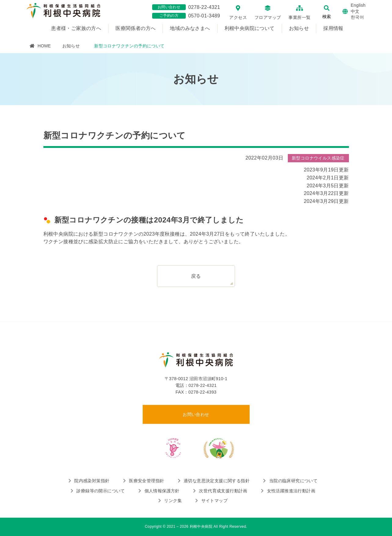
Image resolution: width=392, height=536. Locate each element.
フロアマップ (268, 17)
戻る (196, 276)
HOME (44, 46)
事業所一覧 (299, 17)
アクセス (238, 17)
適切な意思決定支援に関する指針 (217, 481)
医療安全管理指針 (147, 481)
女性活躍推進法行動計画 (291, 491)
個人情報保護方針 (162, 491)
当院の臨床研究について (293, 481)
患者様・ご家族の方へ (76, 28)
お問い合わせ (196, 414)
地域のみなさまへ (190, 28)
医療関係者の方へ (136, 28)
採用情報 (333, 28)
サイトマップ (214, 501)
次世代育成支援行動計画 (223, 491)
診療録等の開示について (101, 491)
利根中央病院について (250, 28)
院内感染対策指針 (92, 481)
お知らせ (299, 28)
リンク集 (173, 501)
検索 (327, 17)
